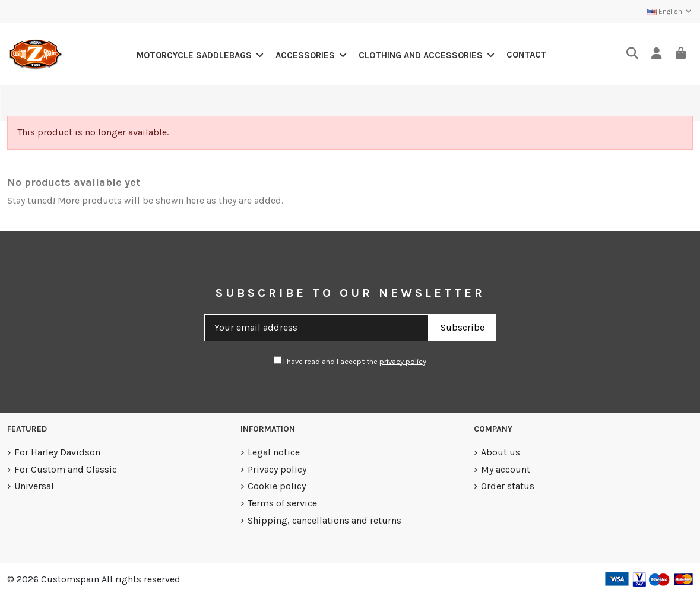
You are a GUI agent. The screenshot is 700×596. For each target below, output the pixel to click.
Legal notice (274, 452)
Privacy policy (277, 469)
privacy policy (403, 361)
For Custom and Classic (66, 469)
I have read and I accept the (350, 361)
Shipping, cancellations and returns (324, 520)
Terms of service (282, 503)
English (670, 11)
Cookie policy (277, 486)
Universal (34, 486)
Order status (508, 486)
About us (501, 452)
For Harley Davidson (57, 452)
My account (506, 469)
